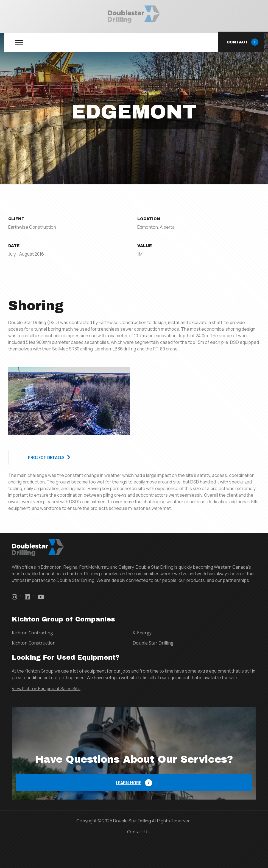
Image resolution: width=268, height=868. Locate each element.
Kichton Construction (34, 643)
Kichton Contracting (32, 633)
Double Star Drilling (153, 643)
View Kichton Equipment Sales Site (46, 689)
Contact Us (138, 832)
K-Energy (142, 633)
